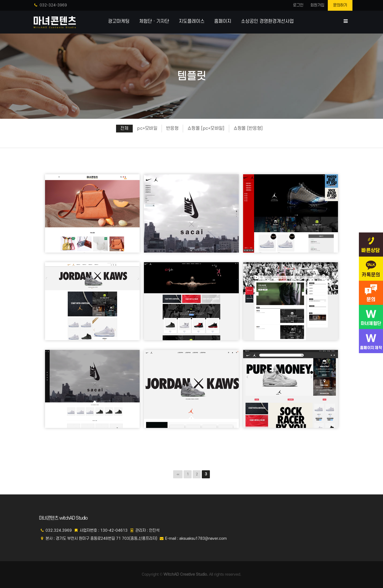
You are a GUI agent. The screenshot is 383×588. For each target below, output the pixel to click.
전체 (124, 128)
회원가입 (317, 5)
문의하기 (340, 5)
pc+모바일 (147, 128)
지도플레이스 (192, 21)
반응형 (172, 128)
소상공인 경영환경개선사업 (267, 21)
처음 (178, 474)
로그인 (298, 5)
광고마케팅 (119, 21)
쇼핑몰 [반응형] (248, 128)
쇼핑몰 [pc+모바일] (206, 128)
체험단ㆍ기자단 (154, 21)
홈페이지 (223, 21)
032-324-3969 (51, 5)
